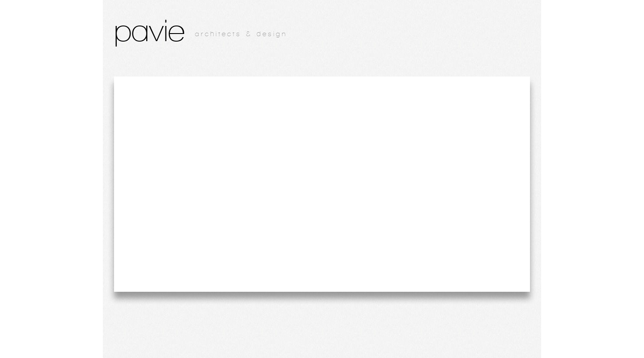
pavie (149, 30)
